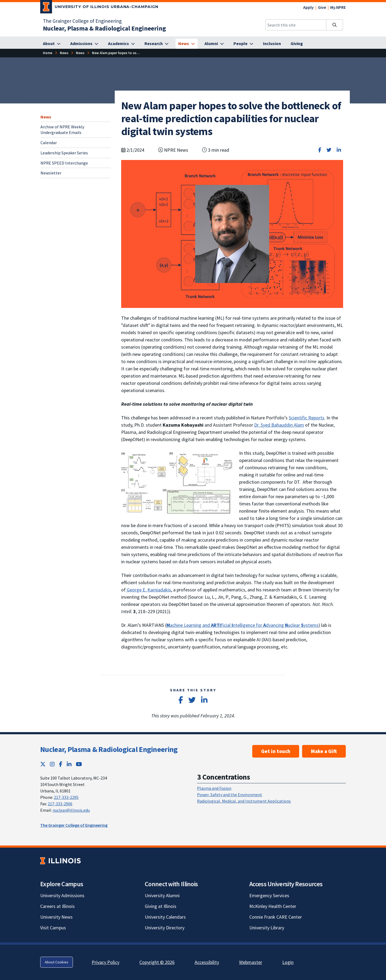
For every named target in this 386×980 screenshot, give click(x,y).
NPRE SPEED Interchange (64, 163)
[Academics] (121, 44)
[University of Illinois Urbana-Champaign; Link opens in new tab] (99, 8)
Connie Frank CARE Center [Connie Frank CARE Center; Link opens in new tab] (276, 917)
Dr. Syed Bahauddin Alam (279, 425)
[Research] (157, 44)
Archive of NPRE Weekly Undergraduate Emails (62, 130)
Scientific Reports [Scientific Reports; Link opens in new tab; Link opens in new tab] (307, 418)
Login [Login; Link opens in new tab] (288, 962)
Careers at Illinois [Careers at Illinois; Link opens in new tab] (57, 906)
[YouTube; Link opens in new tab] (79, 764)
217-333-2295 (66, 797)
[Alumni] (214, 44)
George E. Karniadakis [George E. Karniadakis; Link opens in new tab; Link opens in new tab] (148, 590)
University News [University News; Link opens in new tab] (56, 917)
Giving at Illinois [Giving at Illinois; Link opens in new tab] (161, 906)
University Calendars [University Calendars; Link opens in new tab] (165, 917)
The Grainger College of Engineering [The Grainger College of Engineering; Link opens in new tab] (82, 21)
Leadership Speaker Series (64, 153)
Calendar (49, 143)
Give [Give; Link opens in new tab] (322, 7)
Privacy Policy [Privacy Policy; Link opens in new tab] (105, 962)
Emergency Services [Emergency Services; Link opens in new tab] (269, 895)
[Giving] (297, 44)
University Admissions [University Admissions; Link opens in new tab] (62, 895)
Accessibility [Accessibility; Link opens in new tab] (207, 962)
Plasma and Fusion (214, 788)
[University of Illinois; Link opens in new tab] (60, 861)
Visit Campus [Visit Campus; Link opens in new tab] (53, 928)
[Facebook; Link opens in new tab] (61, 764)
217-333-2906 (60, 804)
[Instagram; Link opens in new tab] (52, 764)
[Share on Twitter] (329, 150)
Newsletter (51, 173)
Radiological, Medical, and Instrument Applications (244, 801)
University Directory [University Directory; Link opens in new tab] (165, 928)
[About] (52, 44)
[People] (243, 44)
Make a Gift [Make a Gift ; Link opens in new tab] (324, 751)
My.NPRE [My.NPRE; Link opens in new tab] (338, 7)
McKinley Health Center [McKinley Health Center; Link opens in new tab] (273, 906)
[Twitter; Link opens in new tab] (43, 764)
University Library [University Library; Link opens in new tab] (267, 928)
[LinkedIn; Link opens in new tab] (69, 764)
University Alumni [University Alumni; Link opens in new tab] (162, 895)
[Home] (48, 53)
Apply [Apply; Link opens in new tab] (308, 7)
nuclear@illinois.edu (71, 810)
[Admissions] (84, 44)
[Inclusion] (272, 44)
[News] (187, 44)
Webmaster (251, 962)
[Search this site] (296, 25)
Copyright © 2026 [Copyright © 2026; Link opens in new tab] (157, 962)
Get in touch (276, 751)
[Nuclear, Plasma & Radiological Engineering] (104, 28)
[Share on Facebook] (320, 150)
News (46, 117)
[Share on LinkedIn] (339, 150)
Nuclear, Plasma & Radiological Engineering (109, 749)
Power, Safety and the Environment (230, 795)
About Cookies (57, 962)
